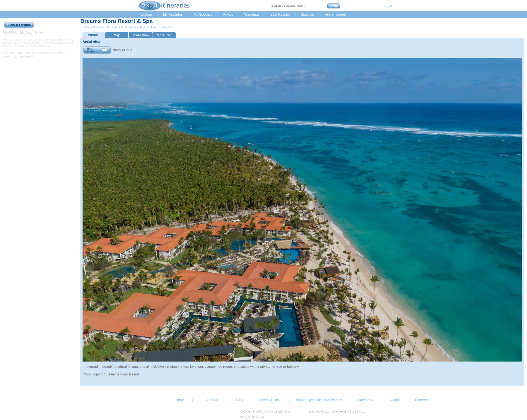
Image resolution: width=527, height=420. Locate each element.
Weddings (252, 14)
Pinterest (422, 400)
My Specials (203, 14)
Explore (146, 14)
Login (388, 6)
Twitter (394, 400)
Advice (228, 14)
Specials (307, 14)
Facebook (366, 400)
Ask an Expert (336, 14)
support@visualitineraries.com (319, 400)
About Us (213, 400)
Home (180, 400)
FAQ (240, 400)
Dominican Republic (105, 27)
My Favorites (173, 14)
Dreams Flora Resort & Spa (156, 27)
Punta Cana (128, 27)
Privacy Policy (270, 400)
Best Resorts (280, 14)
